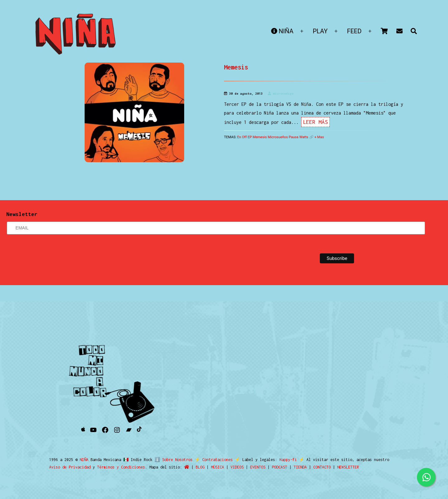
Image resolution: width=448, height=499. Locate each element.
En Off (242, 137)
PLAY (320, 31)
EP (250, 137)
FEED (354, 31)
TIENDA (300, 467)
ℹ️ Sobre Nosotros (172, 460)
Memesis (236, 67)
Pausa (294, 137)
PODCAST (280, 467)
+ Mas (319, 137)
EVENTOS (258, 467)
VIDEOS (237, 467)
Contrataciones (215, 460)
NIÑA (282, 31)
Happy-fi (286, 460)
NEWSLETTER (348, 467)
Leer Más (315, 122)
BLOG (200, 467)
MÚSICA (217, 467)
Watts (304, 137)
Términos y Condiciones (121, 467)
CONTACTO (322, 467)
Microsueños (278, 137)
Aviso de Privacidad (70, 467)
